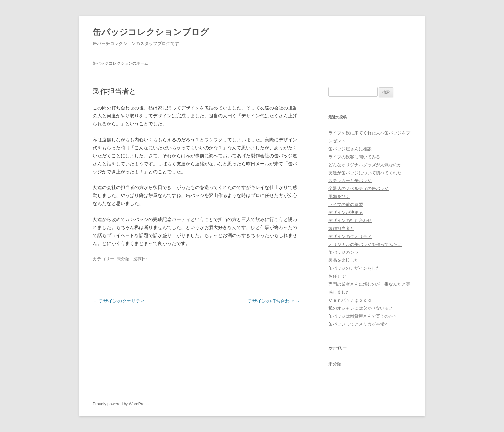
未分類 (123, 259)
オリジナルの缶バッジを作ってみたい (365, 244)
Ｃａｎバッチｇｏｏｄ (350, 300)
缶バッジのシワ (343, 252)
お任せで (337, 276)
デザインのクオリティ (119, 301)
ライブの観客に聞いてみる (354, 157)
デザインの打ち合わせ (274, 301)
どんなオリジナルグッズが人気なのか (365, 165)
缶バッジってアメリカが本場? (358, 324)
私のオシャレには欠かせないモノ (361, 308)
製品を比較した (343, 260)
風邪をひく (339, 197)
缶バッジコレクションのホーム (121, 63)
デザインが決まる (346, 213)
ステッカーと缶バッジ (350, 181)
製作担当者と (341, 228)
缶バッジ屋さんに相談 (350, 149)
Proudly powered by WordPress (121, 404)
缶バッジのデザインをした (354, 268)
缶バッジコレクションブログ (151, 32)
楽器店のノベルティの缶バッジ (359, 189)
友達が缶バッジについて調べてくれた (365, 173)
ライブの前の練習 (346, 205)
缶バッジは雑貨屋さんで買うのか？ (363, 316)
